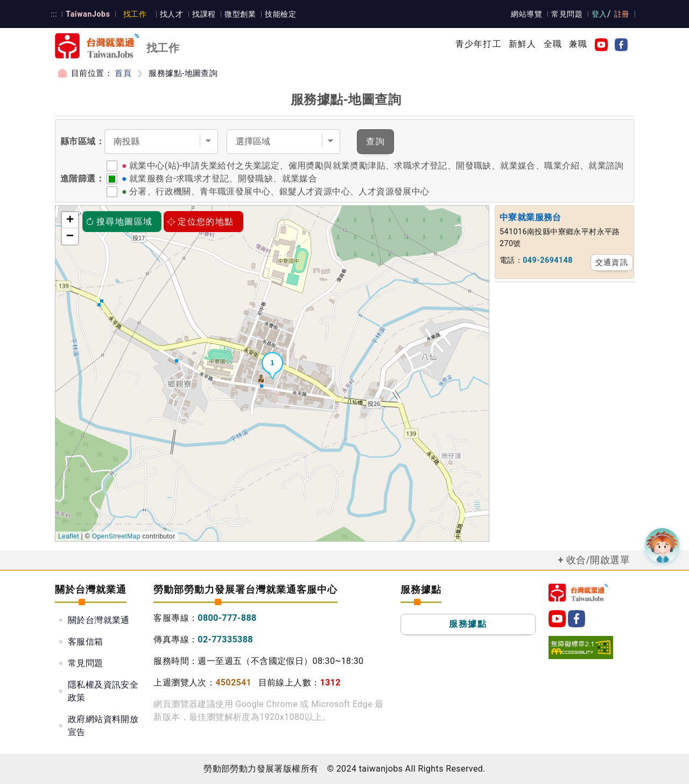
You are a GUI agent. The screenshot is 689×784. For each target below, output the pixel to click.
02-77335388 (225, 639)
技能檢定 (276, 14)
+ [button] (70, 220)
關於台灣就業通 (99, 620)
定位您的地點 (200, 222)
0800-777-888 (227, 618)
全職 (553, 44)
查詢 (375, 141)
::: (54, 14)
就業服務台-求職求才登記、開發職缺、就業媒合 (223, 178)
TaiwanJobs (86, 14)
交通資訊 (612, 262)
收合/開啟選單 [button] (598, 560)
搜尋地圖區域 (119, 222)
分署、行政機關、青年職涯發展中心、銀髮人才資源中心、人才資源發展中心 (279, 191)
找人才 (169, 14)
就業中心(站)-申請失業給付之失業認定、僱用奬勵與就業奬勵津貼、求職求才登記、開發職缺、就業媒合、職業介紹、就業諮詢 (377, 166)
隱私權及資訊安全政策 (103, 691)
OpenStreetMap (116, 536)
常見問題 (568, 14)
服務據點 (468, 624)
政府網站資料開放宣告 (103, 726)
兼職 (578, 44)
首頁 (123, 73)
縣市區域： (82, 141)
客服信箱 (86, 642)
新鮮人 (523, 44)
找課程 (201, 14)
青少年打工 (479, 44)
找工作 (133, 14)
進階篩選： (82, 178)
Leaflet (69, 536)
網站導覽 (528, 14)
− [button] (70, 236)
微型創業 (236, 14)
